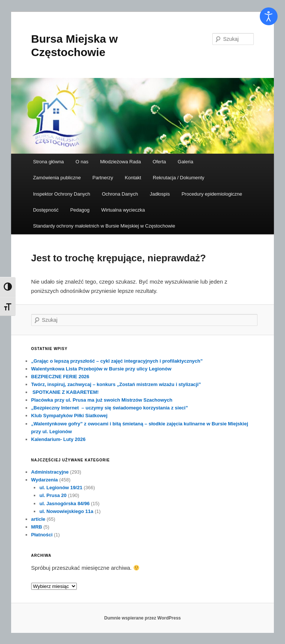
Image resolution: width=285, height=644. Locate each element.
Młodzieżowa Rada (121, 162)
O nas (82, 162)
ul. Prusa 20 (53, 495)
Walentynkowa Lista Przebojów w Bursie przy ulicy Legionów (101, 369)
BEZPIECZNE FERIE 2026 (60, 377)
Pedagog (80, 210)
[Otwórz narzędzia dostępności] (269, 16)
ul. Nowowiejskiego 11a (66, 511)
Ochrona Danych (120, 194)
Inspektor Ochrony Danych (62, 194)
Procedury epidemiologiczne (212, 194)
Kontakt (133, 178)
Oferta (159, 162)
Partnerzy (103, 178)
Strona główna (48, 162)
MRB (37, 527)
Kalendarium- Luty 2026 (58, 439)
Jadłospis (160, 194)
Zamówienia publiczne (57, 178)
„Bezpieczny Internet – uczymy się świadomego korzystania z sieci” (110, 408)
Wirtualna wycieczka (123, 210)
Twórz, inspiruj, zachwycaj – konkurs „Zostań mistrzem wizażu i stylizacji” (116, 384)
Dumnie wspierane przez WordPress (143, 618)
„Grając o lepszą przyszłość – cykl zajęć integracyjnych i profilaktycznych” (117, 361)
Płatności (42, 535)
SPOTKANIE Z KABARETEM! (65, 392)
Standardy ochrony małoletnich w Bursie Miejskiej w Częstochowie (104, 226)
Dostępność (46, 210)
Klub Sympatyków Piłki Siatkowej (69, 416)
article (38, 519)
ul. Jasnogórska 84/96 (64, 504)
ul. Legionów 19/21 (61, 488)
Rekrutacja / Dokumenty (179, 178)
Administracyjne (50, 472)
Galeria (186, 162)
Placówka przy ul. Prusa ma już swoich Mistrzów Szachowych (102, 400)
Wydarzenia (45, 480)
